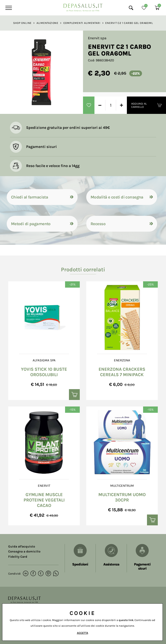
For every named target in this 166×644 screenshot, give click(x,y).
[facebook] (33, 574)
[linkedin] (26, 574)
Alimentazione (47, 23)
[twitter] (41, 574)
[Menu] (8, 8)
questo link (126, 620)
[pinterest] (48, 574)
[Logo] (83, 6)
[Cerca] (131, 8)
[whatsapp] (56, 574)
